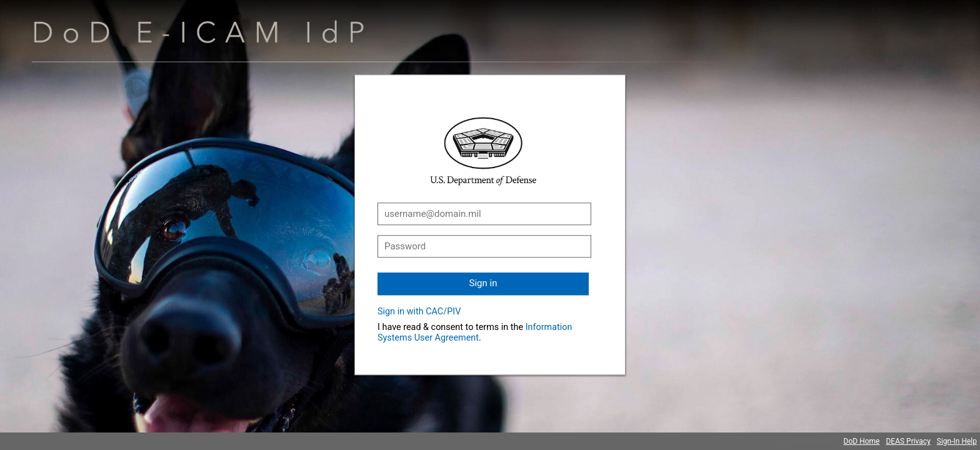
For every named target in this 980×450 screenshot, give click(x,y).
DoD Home (862, 441)
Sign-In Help (957, 441)
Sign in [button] (483, 283)
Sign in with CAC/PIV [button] (419, 312)
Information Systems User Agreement (475, 332)
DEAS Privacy (908, 441)
